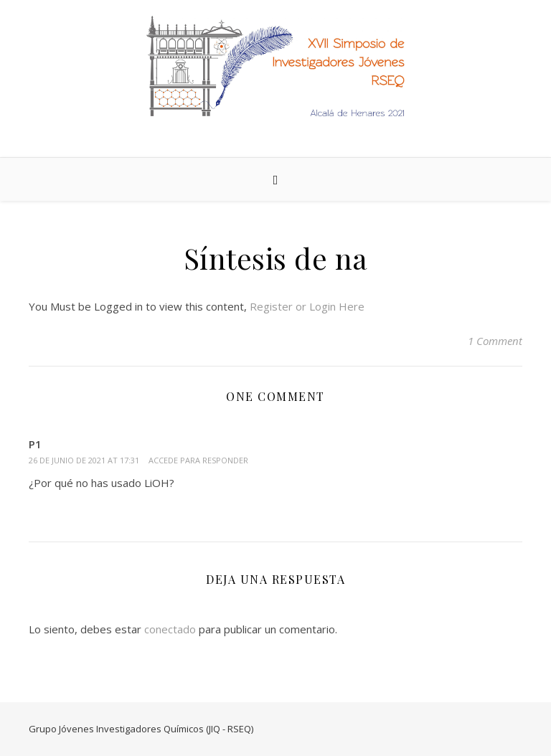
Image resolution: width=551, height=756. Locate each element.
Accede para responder (198, 460)
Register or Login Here (307, 306)
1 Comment (495, 341)
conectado (170, 629)
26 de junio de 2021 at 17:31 (84, 460)
